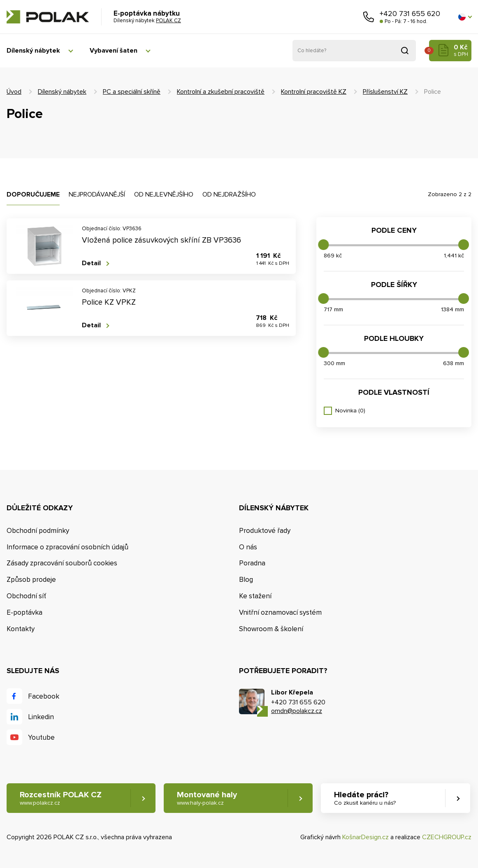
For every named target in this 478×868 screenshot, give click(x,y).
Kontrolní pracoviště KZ (314, 92)
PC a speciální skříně (132, 92)
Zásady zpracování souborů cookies (62, 563)
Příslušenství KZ (385, 92)
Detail (91, 263)
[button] (465, 17)
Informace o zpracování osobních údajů (67, 547)
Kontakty (21, 629)
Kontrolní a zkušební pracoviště (221, 92)
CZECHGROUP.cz (447, 837)
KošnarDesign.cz (365, 837)
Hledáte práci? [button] (365, 798)
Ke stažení (255, 596)
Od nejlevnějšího (164, 194)
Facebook (44, 696)
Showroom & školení (271, 629)
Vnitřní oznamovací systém (280, 612)
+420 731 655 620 (410, 14)
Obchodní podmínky (38, 531)
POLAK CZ (48, 17)
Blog (246, 580)
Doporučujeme (33, 194)
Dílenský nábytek (33, 51)
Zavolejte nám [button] (369, 17)
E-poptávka (24, 612)
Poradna (252, 563)
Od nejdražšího (229, 194)
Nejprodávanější (97, 194)
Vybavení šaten (114, 51)
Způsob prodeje (31, 580)
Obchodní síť (26, 596)
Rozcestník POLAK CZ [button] (61, 798)
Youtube (41, 737)
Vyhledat (405, 51)
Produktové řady (265, 531)
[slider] (323, 245)
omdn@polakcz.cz (297, 711)
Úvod (14, 92)
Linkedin (41, 717)
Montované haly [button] (207, 798)
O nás (248, 547)
